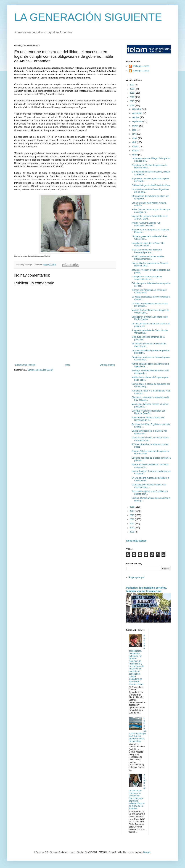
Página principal (137, 577)
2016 (132, 106)
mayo (135, 138)
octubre (136, 117)
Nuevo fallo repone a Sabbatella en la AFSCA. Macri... (149, 217)
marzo (135, 147)
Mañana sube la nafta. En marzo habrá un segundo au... (150, 439)
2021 (132, 85)
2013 (132, 515)
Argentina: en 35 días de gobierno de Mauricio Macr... (149, 166)
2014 (132, 511)
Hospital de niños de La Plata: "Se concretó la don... (148, 244)
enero (135, 155)
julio (134, 130)
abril (134, 142)
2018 (132, 97)
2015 (132, 507)
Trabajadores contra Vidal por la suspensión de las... (147, 278)
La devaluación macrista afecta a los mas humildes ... (149, 486)
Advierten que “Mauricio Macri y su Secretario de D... (148, 419)
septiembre (138, 121)
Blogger (147, 852)
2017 (132, 101)
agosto (136, 126)
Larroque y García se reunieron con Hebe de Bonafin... (148, 412)
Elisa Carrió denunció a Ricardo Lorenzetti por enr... (147, 251)
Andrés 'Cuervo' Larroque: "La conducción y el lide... (146, 224)
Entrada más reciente (25, 365)
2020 (132, 89)
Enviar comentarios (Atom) (40, 370)
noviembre (137, 113)
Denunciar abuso (136, 541)
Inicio (68, 365)
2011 (132, 524)
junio (135, 134)
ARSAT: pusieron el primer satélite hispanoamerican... (148, 258)
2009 (132, 532)
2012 (132, 519)
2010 (132, 528)
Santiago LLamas (141, 66)
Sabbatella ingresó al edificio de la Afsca (151, 185)
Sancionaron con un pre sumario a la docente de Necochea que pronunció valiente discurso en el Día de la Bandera (137, 792)
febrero (136, 151)
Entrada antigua (107, 365)
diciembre (137, 109)
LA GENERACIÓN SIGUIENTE (88, 17)
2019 (132, 93)
